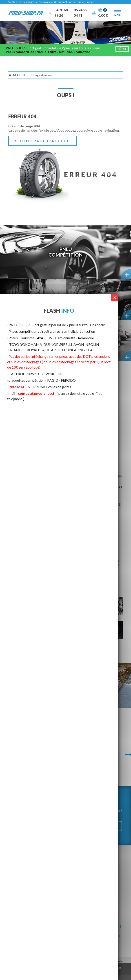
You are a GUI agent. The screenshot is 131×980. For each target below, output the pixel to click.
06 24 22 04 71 (80, 13)
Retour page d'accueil (42, 146)
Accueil (17, 80)
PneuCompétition (65, 257)
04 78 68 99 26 (61, 13)
